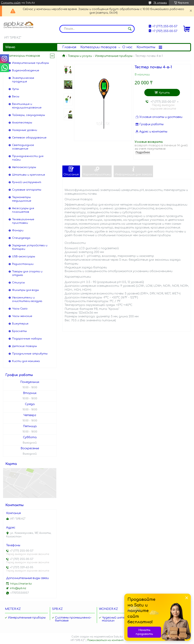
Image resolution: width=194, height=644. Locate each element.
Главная (69, 47)
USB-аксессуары (24, 257)
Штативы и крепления (29, 175)
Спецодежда (21, 238)
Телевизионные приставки (23, 221)
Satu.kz (118, 637)
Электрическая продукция (23, 80)
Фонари (18, 230)
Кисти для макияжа (26, 361)
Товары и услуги (80, 56)
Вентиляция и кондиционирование (27, 106)
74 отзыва (160, 3)
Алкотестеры (22, 123)
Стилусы (18, 283)
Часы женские (22, 316)
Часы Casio (20, 309)
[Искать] (130, 29)
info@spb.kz (18, 588)
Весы (16, 97)
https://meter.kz (21, 584)
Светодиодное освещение (23, 147)
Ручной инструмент (27, 182)
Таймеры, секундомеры (29, 115)
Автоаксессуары (24, 167)
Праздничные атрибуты (30, 354)
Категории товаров (98, 47)
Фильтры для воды (25, 290)
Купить (164, 93)
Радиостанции (23, 264)
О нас (127, 47)
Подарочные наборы (27, 339)
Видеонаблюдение (26, 71)
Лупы (15, 89)
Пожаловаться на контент (105, 640)
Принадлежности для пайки (28, 158)
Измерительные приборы (114, 56)
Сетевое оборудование (29, 138)
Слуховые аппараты (27, 190)
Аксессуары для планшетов (23, 210)
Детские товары (24, 346)
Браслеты (19, 331)
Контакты (146, 47)
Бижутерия (20, 324)
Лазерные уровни (25, 130)
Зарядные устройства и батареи (30, 247)
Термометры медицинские (22, 199)
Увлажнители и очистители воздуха (27, 299)
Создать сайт (11, 3)
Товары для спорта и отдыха (27, 273)
